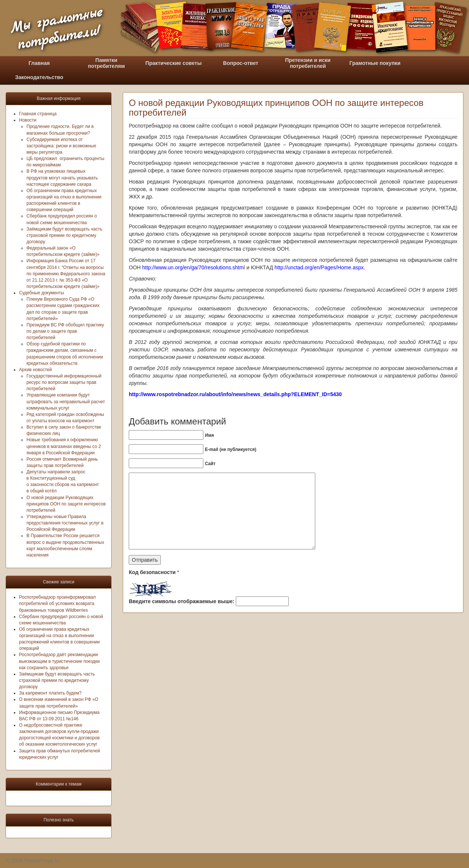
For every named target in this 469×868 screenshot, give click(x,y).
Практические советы (174, 63)
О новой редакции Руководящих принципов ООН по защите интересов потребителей (66, 504)
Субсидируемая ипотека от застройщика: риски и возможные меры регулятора (61, 146)
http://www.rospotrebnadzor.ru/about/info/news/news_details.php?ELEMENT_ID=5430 (235, 394)
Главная (39, 63)
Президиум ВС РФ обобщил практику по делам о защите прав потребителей (65, 331)
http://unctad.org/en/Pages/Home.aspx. (319, 267)
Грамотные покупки (375, 63)
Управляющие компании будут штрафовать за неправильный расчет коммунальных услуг (66, 401)
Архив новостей (35, 370)
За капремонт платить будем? (50, 693)
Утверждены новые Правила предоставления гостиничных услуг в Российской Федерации (65, 523)
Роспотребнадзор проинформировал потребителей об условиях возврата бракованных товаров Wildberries (57, 604)
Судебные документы (42, 293)
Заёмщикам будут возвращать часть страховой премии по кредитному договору (64, 235)
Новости (28, 120)
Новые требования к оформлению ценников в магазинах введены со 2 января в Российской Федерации (64, 446)
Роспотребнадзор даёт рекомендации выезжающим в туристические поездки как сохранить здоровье (59, 661)
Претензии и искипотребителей (308, 63)
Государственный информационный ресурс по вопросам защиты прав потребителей (64, 382)
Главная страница (38, 114)
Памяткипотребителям (107, 63)
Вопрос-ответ (241, 63)
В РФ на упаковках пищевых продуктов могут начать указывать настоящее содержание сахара (62, 178)
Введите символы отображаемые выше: (182, 601)
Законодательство (39, 77)
